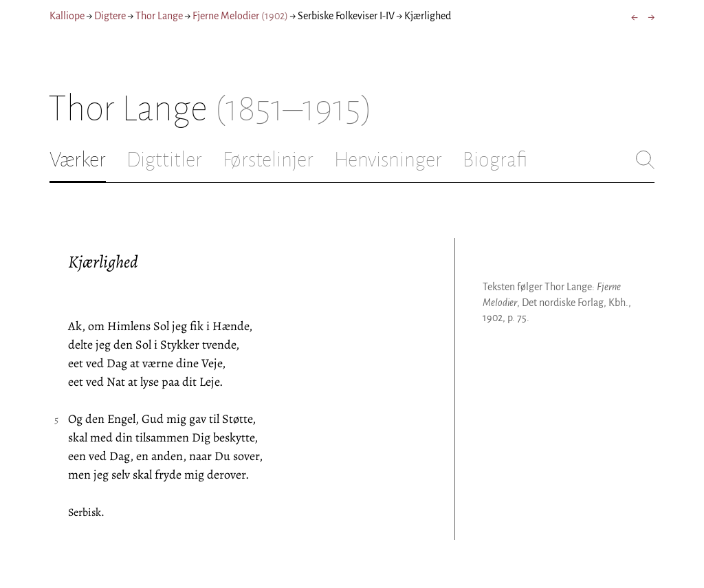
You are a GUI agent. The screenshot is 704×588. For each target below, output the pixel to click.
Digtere (110, 16)
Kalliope (67, 16)
